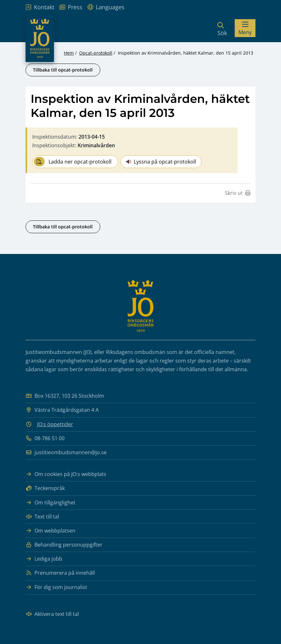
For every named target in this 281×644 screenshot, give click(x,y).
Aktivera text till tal (52, 614)
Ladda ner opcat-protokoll (73, 162)
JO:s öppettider (55, 424)
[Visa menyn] (245, 28)
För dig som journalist (56, 587)
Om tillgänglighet (50, 503)
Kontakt (40, 7)
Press (71, 7)
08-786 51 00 (45, 438)
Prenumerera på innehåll (60, 573)
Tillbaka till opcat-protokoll (63, 70)
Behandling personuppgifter (64, 545)
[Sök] (222, 28)
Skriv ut (238, 193)
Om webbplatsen (50, 531)
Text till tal (42, 517)
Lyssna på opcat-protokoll (161, 162)
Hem (69, 53)
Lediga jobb (44, 559)
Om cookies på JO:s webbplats (66, 474)
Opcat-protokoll (96, 53)
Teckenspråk (45, 488)
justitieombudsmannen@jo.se (66, 452)
